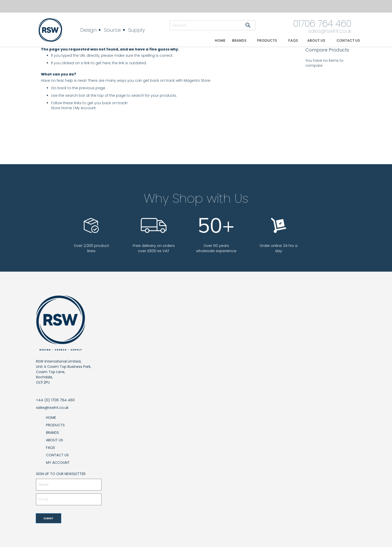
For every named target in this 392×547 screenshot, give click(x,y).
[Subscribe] (48, 518)
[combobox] (213, 25)
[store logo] (54, 30)
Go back (59, 88)
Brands (52, 433)
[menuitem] (220, 41)
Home (51, 418)
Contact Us (57, 455)
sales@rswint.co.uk (330, 31)
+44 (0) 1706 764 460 (55, 400)
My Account (85, 108)
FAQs (50, 448)
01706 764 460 (322, 24)
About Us (54, 440)
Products (55, 425)
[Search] (248, 25)
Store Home (61, 108)
